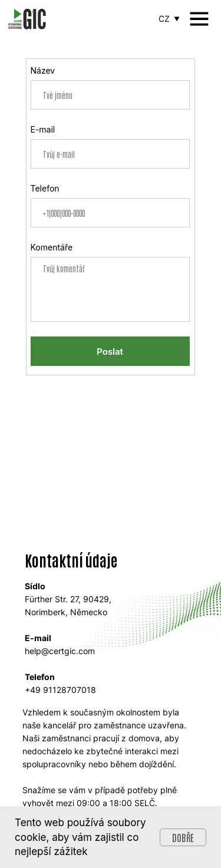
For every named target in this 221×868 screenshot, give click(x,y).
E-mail (43, 129)
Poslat (110, 352)
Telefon (45, 188)
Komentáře (52, 247)
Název (43, 70)
